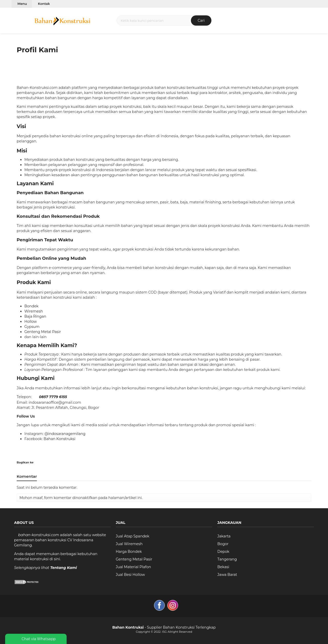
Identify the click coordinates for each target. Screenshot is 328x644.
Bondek (31, 306)
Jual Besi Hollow (130, 575)
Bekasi (223, 567)
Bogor (223, 544)
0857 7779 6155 (53, 397)
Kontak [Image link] (44, 4)
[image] (62, 20)
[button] (15, 20)
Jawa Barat (227, 575)
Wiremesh (34, 311)
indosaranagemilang (67, 434)
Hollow (31, 321)
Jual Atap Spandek (133, 536)
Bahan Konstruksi (59, 439)
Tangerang (227, 559)
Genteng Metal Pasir (43, 332)
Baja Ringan (35, 316)
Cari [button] (201, 20)
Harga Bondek (129, 552)
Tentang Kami (64, 568)
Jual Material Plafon (134, 567)
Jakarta (224, 536)
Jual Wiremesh (129, 544)
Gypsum (32, 327)
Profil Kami (37, 50)
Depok (223, 552)
